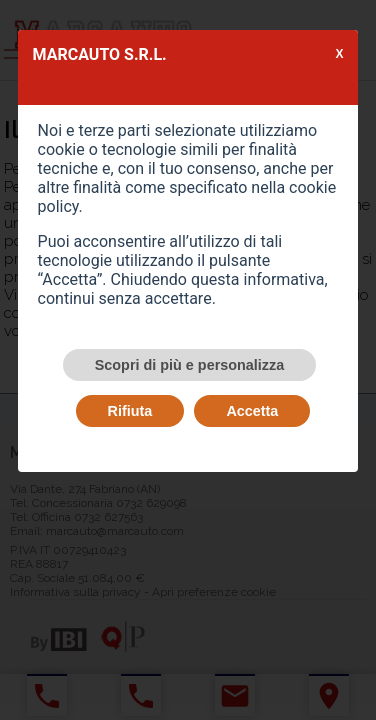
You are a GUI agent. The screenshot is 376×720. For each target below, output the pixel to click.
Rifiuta (130, 411)
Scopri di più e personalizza (190, 365)
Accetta (252, 411)
